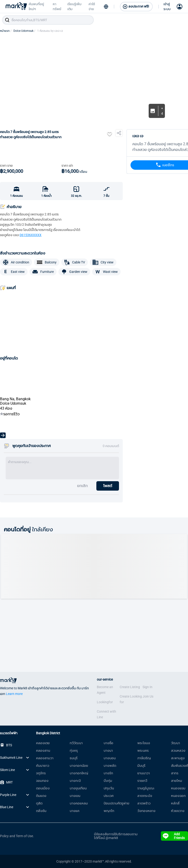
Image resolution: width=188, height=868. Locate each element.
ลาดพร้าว (144, 803)
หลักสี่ (175, 803)
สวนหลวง (178, 751)
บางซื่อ (108, 743)
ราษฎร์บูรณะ (146, 788)
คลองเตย (43, 743)
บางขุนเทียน (78, 788)
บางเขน (75, 796)
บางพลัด (110, 766)
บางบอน (110, 758)
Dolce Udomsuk (24, 31)
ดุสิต (39, 803)
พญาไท (109, 811)
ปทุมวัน (109, 788)
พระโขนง (144, 743)
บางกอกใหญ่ (79, 773)
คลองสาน (43, 751)
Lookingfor (105, 702)
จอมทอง (42, 781)
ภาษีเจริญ (144, 758)
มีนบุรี (141, 766)
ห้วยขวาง (178, 811)
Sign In (147, 687)
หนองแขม (178, 788)
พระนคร (143, 751)
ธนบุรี (74, 758)
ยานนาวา (144, 773)
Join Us (148, 696)
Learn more (14, 694)
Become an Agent (105, 690)
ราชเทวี (142, 781)
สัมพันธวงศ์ (180, 766)
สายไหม (177, 781)
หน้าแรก (6, 31)
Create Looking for (131, 699)
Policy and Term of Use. (17, 836)
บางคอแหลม (79, 803)
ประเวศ (109, 796)
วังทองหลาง (146, 811)
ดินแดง (41, 796)
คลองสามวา (45, 758)
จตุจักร (41, 773)
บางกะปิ (75, 781)
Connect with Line (106, 714)
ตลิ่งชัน (41, 811)
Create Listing (130, 687)
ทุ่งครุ (74, 751)
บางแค (75, 811)
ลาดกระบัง (145, 796)
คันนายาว (43, 766)
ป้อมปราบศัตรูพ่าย (116, 803)
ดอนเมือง (43, 788)
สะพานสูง (178, 758)
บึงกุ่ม (108, 781)
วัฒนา (176, 743)
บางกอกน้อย (79, 766)
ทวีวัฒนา (76, 743)
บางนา (108, 751)
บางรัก (108, 773)
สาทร (175, 773)
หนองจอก (178, 796)
